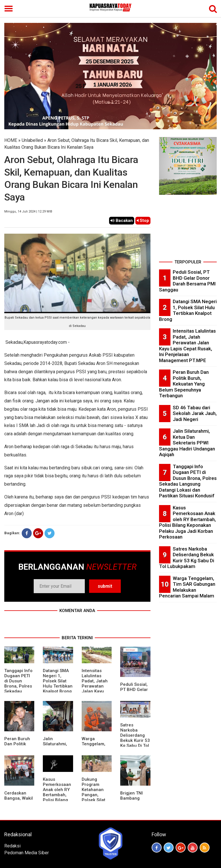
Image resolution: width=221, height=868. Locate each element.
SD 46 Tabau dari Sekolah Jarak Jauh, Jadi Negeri (195, 413)
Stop (143, 221)
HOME (11, 140)
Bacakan (122, 221)
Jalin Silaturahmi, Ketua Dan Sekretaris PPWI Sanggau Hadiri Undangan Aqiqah (187, 443)
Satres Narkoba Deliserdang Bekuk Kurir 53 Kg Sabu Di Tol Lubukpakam (135, 738)
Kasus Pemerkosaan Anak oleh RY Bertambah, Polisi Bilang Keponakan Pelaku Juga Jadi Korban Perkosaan (57, 800)
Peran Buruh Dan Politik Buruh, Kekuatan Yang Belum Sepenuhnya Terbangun (184, 384)
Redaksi (12, 846)
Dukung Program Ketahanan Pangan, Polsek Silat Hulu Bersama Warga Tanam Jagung (96, 797)
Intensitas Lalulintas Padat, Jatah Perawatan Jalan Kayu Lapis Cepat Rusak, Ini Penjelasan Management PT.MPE (187, 346)
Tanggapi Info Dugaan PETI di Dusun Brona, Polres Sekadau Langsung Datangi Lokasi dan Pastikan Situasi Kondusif (188, 481)
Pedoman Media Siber (27, 853)
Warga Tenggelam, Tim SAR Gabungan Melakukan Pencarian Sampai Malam (187, 587)
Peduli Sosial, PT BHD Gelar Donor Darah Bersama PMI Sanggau (187, 281)
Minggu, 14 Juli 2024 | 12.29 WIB (28, 211)
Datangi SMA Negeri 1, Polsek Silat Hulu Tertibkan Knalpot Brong (58, 681)
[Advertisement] (188, 229)
